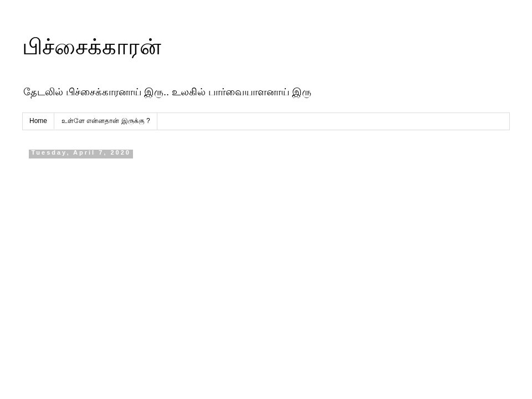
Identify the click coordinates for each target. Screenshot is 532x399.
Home (38, 121)
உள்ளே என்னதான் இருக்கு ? (106, 121)
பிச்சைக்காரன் (92, 47)
